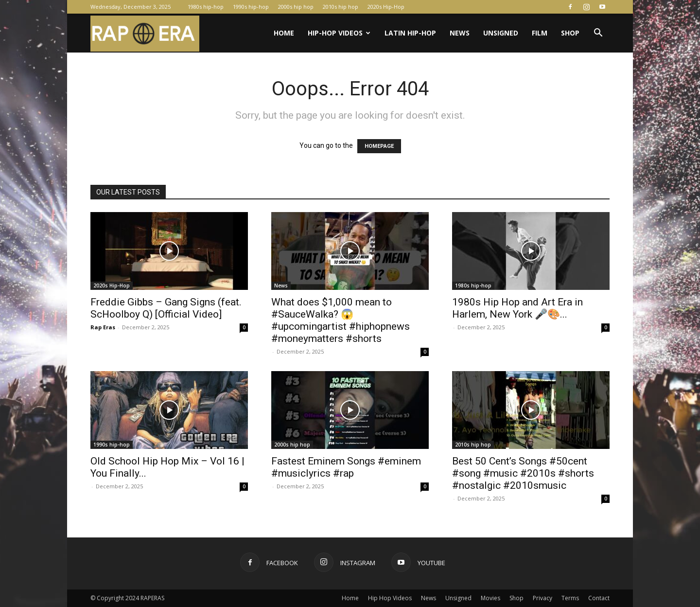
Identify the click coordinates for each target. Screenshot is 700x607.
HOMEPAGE (379, 146)
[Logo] (145, 33)
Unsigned (501, 33)
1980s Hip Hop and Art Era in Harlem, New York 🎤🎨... (517, 308)
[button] (598, 34)
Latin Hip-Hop (410, 33)
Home (284, 33)
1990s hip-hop (251, 7)
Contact (599, 598)
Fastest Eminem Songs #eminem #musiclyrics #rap (346, 467)
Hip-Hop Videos (339, 33)
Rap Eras (103, 327)
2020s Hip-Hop (386, 7)
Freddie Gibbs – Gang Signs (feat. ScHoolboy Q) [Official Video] (166, 308)
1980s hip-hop (206, 7)
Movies (490, 598)
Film (540, 33)
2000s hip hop (296, 7)
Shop (570, 33)
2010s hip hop (341, 7)
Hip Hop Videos (390, 598)
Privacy (542, 598)
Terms (570, 598)
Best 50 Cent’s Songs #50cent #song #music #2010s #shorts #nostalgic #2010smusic (523, 473)
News (460, 33)
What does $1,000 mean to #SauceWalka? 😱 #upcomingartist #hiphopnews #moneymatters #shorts (341, 320)
